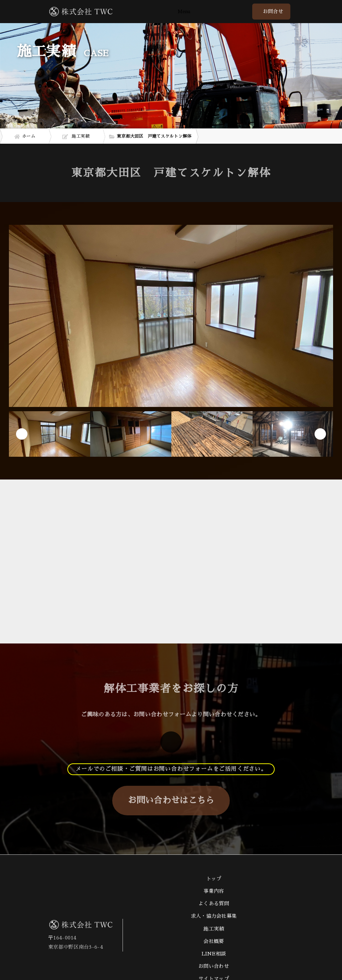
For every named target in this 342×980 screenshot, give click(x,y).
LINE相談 (214, 954)
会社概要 (214, 941)
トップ (214, 879)
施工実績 (214, 929)
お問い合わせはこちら (171, 800)
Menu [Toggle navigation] (184, 12)
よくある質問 (214, 904)
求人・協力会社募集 (214, 916)
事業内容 (214, 891)
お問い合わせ (214, 966)
